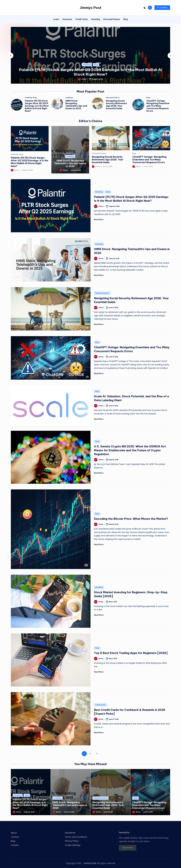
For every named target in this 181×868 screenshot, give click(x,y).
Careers (15, 845)
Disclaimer (70, 833)
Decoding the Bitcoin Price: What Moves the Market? (131, 519)
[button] (162, 8)
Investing (87, 65)
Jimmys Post (91, 8)
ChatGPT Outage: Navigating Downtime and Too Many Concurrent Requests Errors (158, 106)
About (14, 833)
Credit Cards (100, 705)
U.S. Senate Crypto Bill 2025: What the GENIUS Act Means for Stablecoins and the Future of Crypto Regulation (130, 450)
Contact (15, 837)
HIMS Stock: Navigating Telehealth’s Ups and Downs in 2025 (76, 105)
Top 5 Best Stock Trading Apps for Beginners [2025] (131, 653)
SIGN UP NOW (128, 848)
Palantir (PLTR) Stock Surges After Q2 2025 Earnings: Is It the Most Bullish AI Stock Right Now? (91, 72)
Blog (96, 65)
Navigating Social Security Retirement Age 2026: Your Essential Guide (116, 105)
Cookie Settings (73, 845)
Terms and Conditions (76, 837)
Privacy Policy (72, 841)
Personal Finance (113, 98)
